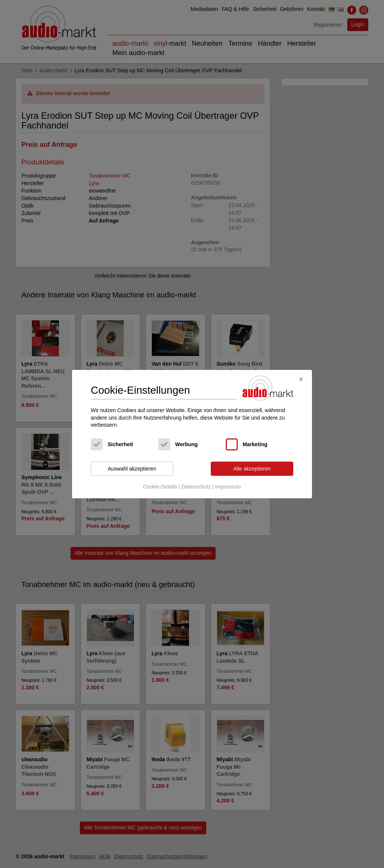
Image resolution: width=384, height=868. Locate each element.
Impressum (228, 487)
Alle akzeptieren (252, 469)
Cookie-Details (160, 487)
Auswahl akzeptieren (132, 469)
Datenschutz (196, 487)
